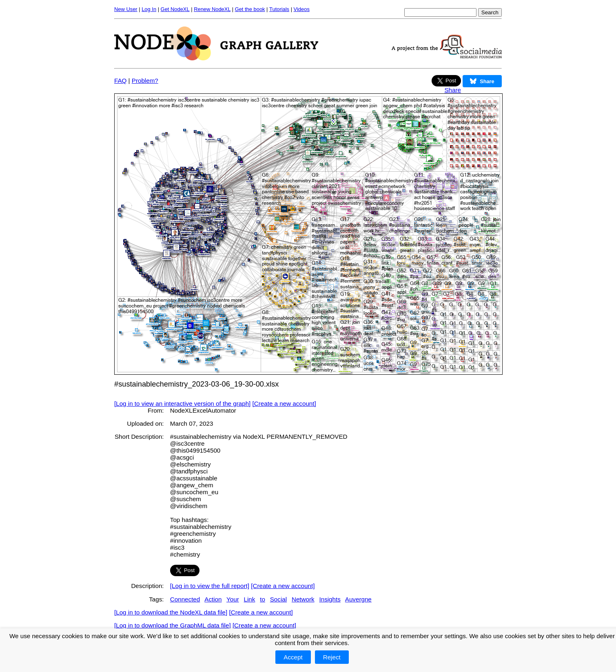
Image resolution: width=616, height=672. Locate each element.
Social (278, 599)
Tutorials (279, 9)
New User (126, 9)
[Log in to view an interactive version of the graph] (182, 403)
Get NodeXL (175, 9)
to (263, 599)
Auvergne (358, 599)
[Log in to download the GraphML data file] (173, 625)
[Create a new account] (284, 403)
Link (250, 599)
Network (303, 599)
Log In (149, 9)
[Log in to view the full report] (210, 586)
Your (233, 599)
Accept (293, 657)
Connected (185, 599)
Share (453, 90)
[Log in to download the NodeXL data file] (171, 612)
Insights (330, 599)
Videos (302, 9)
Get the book (250, 9)
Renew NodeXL (212, 9)
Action (213, 599)
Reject (332, 657)
